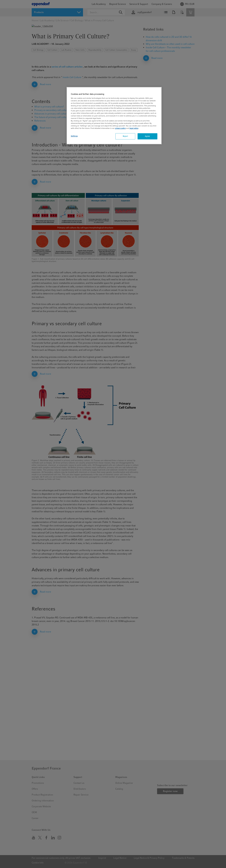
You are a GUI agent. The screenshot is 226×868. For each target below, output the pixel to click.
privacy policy (120, 128)
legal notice (134, 128)
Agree (147, 136)
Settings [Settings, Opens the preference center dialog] (74, 136)
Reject (125, 136)
